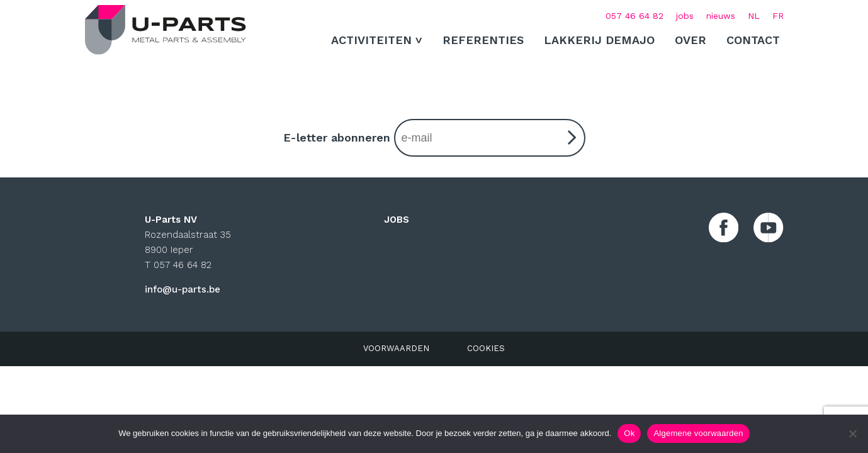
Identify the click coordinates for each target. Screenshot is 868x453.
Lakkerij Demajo (599, 40)
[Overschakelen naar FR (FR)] (778, 16)
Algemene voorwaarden (698, 433)
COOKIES (486, 349)
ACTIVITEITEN (371, 40)
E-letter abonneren (434, 137)
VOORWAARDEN (396, 349)
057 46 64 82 (634, 16)
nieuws (721, 16)
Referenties (483, 40)
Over (690, 40)
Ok (629, 433)
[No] (852, 433)
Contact (753, 40)
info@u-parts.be (183, 289)
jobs (685, 16)
